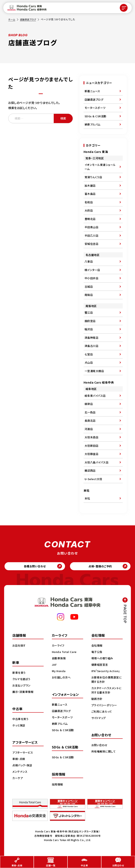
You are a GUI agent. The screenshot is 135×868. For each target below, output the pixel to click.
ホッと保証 (19, 726)
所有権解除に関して (104, 757)
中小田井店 (92, 278)
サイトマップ (99, 723)
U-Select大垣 (93, 479)
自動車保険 (59, 659)
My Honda (59, 672)
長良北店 (90, 421)
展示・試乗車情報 (24, 693)
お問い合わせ (100, 750)
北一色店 (90, 412)
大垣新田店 (92, 446)
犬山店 (89, 362)
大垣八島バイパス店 (97, 462)
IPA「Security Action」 (101, 674)
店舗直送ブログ (29, 19)
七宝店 (89, 354)
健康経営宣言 (100, 666)
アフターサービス (23, 753)
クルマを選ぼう (22, 680)
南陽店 (89, 295)
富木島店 (90, 194)
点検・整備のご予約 (100, 567)
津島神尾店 (92, 338)
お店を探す (20, 646)
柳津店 (89, 404)
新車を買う (20, 674)
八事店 (89, 261)
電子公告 (97, 653)
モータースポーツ (95, 108)
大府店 (89, 210)
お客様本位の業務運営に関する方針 (106, 685)
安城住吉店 (92, 244)
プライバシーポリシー (105, 710)
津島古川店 (92, 346)
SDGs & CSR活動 (95, 116)
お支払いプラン (22, 686)
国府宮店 (90, 321)
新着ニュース (92, 91)
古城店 (89, 287)
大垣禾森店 (92, 437)
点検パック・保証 (23, 766)
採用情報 (58, 785)
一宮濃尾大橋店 (94, 371)
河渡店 (89, 429)
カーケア (18, 779)
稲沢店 (89, 329)
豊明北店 (90, 219)
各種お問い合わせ (35, 567)
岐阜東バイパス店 (95, 396)
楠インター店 (92, 270)
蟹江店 (89, 312)
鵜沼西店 (90, 471)
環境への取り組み (103, 659)
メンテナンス (20, 773)
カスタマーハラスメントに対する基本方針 (106, 695)
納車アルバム (93, 124)
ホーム (12, 19)
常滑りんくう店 (93, 177)
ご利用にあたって (102, 717)
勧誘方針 (97, 704)
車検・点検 (19, 760)
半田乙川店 (92, 236)
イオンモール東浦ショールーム (100, 167)
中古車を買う (21, 720)
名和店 (89, 202)
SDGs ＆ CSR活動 (63, 731)
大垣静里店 (92, 454)
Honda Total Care (65, 653)
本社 (87, 498)
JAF (55, 666)
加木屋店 (90, 186)
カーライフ (59, 646)
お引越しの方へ (62, 678)
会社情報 (97, 646)
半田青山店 (92, 227)
